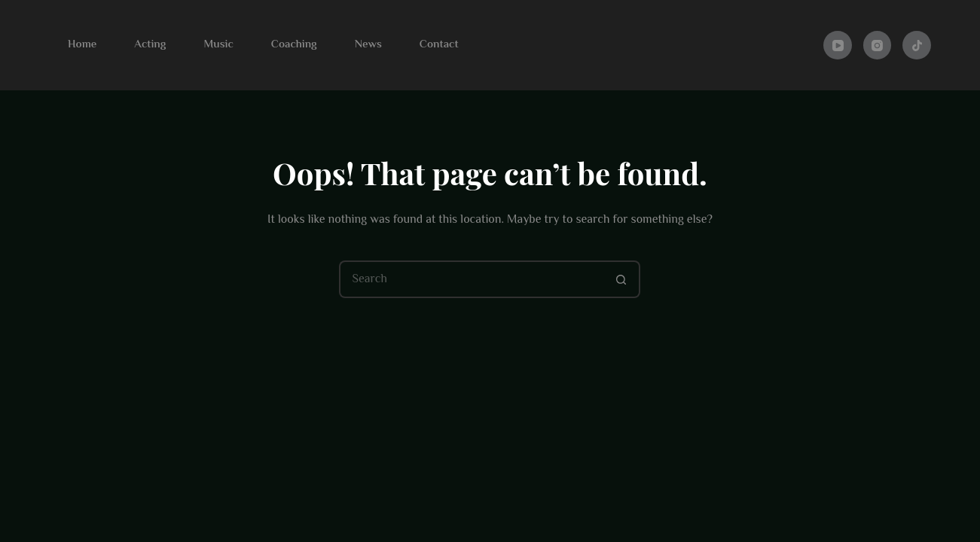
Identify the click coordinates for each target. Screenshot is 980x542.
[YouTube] (838, 45)
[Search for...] (471, 279)
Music (218, 45)
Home (82, 45)
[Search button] (621, 279)
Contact (439, 45)
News (368, 45)
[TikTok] (917, 45)
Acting (150, 45)
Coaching (294, 45)
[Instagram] (878, 45)
